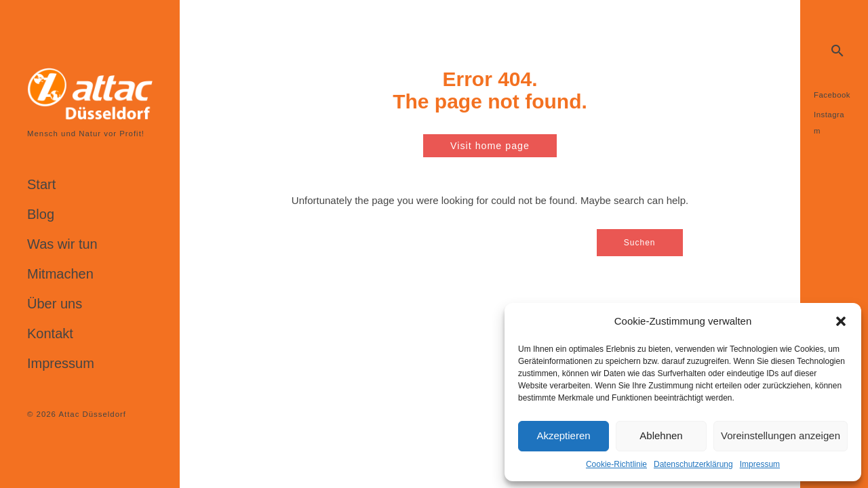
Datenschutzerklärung (693, 464)
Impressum (760, 464)
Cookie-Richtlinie (616, 464)
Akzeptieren (563, 435)
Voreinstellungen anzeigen (781, 435)
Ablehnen (661, 435)
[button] (841, 321)
